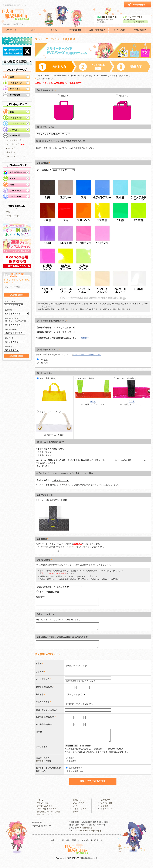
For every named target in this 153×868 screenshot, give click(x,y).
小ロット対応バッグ (77, 547)
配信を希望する (74, 772)
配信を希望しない (75, 775)
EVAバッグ (11, 148)
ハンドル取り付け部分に (52, 500)
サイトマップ (106, 813)
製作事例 (40, 765)
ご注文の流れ (75, 30)
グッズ (54, 30)
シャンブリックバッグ (15, 140)
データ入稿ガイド (45, 810)
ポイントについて (45, 818)
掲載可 (70, 762)
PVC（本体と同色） (53, 389)
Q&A (75, 810)
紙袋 (8, 212)
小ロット (33, 30)
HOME (40, 804)
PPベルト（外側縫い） (132, 388)
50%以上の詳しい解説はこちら (87, 355)
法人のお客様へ (107, 807)
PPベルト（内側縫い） (93, 388)
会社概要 (104, 810)
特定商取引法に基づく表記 (49, 816)
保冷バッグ (11, 152)
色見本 (93, 401)
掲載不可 (71, 765)
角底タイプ (122, 109)
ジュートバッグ (13, 144)
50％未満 (42, 363)
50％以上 (42, 360)
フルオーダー (12, 30)
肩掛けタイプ (44, 455)
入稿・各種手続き (97, 30)
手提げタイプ (46, 452)
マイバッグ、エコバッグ (16, 156)
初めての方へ (106, 804)
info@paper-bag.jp (133, 17)
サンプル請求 (43, 807)
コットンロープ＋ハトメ (54, 421)
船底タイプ (64, 109)
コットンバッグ (13, 216)
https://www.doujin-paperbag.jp (88, 835)
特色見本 (85, 338)
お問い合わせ (140, 30)
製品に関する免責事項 (47, 813)
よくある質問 (119, 30)
